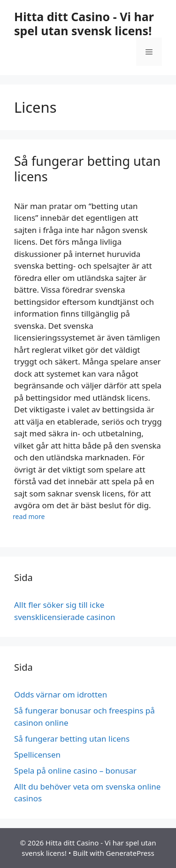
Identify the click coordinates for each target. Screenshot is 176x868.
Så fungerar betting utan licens (87, 168)
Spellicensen (38, 755)
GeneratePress (130, 853)
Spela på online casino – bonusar (76, 771)
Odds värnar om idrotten (61, 694)
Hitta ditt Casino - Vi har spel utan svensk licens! (84, 23)
